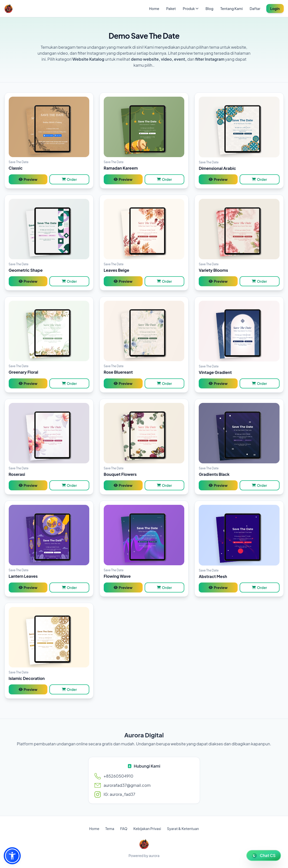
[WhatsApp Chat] (264, 856)
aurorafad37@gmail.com (127, 785)
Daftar (255, 8)
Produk (191, 8)
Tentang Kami (232, 8)
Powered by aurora (144, 856)
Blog (209, 8)
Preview (28, 179)
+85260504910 (119, 776)
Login (275, 8)
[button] (12, 856)
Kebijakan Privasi (147, 829)
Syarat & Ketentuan (183, 829)
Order (69, 179)
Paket (171, 8)
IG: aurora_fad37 (120, 794)
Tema (110, 829)
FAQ (124, 829)
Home (154, 8)
